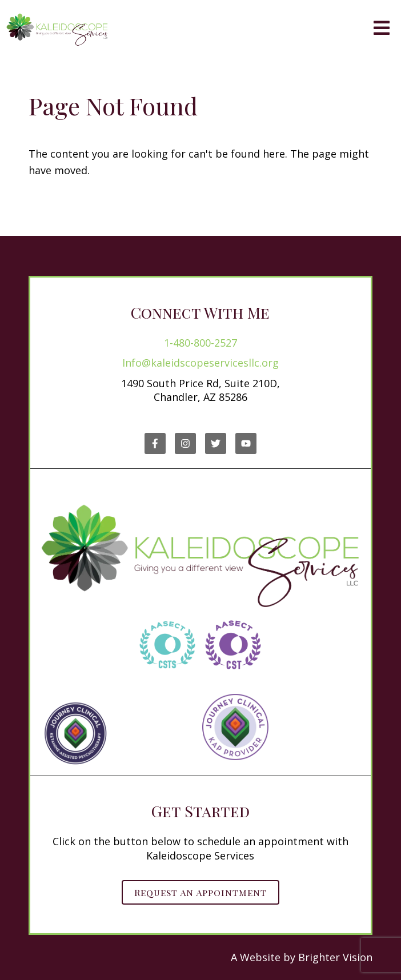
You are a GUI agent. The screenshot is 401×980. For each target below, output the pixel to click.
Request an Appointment (201, 892)
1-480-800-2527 (201, 343)
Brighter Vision (335, 957)
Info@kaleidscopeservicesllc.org (201, 363)
